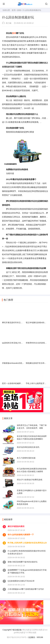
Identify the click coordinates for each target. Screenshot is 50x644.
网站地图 (26, 630)
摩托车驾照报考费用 (16, 526)
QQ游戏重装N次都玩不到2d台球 (21, 581)
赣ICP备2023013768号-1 (17, 637)
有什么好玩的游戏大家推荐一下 (21, 535)
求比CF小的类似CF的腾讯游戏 (30, 480)
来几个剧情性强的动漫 (26, 458)
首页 (14, 10)
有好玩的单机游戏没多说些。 (29, 447)
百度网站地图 (37, 630)
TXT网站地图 (31, 633)
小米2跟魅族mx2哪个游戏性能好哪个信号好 (26, 589)
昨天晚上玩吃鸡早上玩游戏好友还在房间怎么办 (27, 543)
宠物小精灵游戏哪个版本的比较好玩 (23, 562)
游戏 (19, 10)
